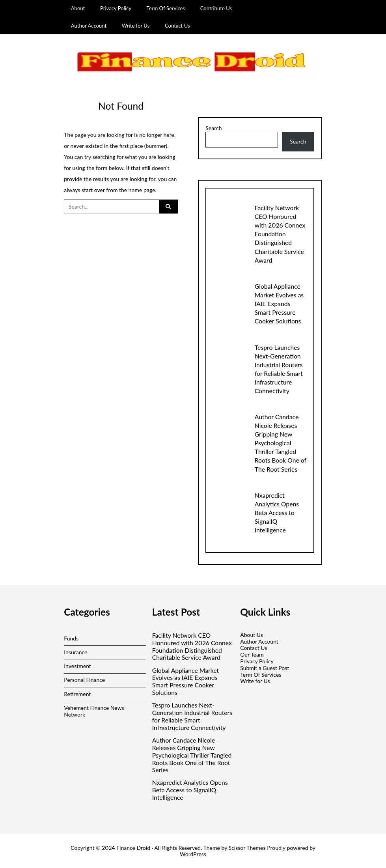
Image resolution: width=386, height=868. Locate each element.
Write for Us (136, 26)
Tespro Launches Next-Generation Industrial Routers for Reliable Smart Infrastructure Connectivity (192, 716)
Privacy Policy (116, 8)
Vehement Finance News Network (94, 711)
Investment (77, 666)
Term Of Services (166, 8)
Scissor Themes (247, 848)
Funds (71, 638)
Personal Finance (84, 680)
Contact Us (177, 26)
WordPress (193, 854)
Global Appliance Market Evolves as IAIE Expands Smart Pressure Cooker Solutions (279, 303)
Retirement (77, 694)
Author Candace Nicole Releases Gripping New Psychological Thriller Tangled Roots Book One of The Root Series (281, 443)
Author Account (89, 26)
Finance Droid (133, 848)
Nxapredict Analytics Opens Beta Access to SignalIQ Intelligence (277, 512)
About (78, 8)
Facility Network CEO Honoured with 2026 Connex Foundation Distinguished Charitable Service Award (280, 234)
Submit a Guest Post (265, 668)
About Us (252, 635)
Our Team (252, 654)
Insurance (76, 652)
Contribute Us (216, 8)
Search (214, 128)
